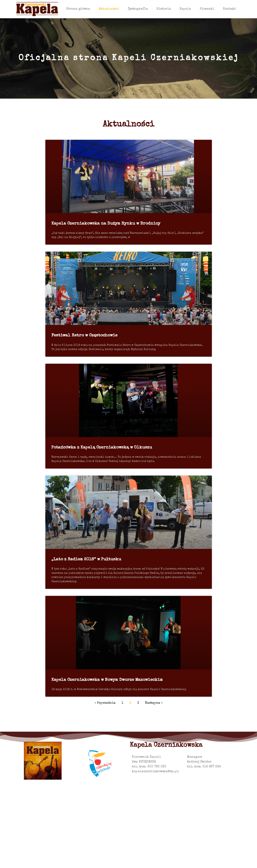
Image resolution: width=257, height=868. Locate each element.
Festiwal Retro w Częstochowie (84, 335)
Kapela (185, 9)
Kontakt (229, 9)
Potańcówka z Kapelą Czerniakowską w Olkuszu (102, 448)
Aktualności (109, 9)
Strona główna (78, 9)
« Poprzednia (105, 703)
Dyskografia (138, 9)
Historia (164, 9)
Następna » (154, 703)
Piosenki (207, 9)
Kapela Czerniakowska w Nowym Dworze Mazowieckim (107, 680)
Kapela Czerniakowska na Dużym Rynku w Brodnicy (106, 224)
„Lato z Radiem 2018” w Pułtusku (86, 559)
